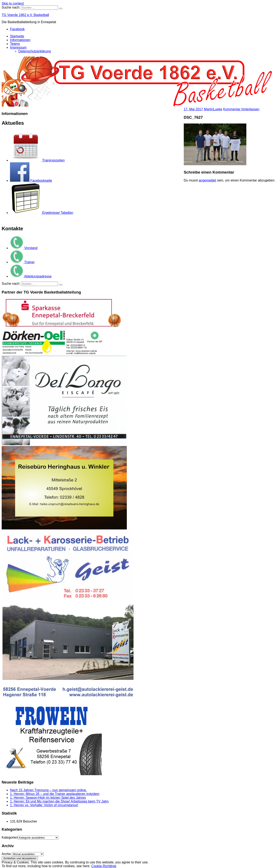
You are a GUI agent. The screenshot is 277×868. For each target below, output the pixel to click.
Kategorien (10, 837)
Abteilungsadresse (31, 276)
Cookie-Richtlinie (104, 866)
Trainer (22, 262)
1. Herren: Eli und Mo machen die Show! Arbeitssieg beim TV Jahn (59, 801)
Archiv (6, 854)
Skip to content (13, 3)
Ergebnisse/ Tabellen (42, 213)
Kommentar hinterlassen (241, 109)
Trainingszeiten (37, 160)
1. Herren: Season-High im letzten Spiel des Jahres (48, 798)
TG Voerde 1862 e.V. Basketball (25, 15)
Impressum (18, 47)
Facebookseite (31, 181)
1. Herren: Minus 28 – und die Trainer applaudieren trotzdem (55, 794)
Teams (15, 44)
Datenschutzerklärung (35, 51)
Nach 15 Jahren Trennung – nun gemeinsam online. (48, 790)
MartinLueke (213, 109)
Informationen (20, 40)
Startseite (17, 36)
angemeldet (208, 180)
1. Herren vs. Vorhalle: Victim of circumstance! (44, 805)
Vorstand (24, 248)
